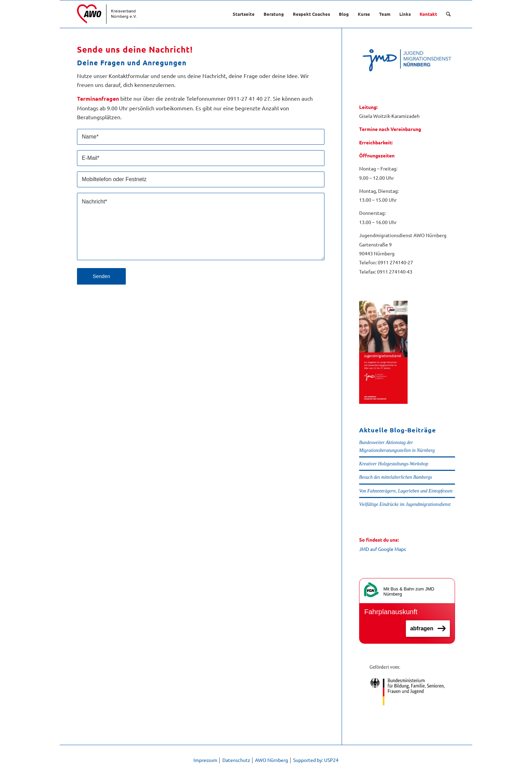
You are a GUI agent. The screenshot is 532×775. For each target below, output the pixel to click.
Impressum (205, 760)
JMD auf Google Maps (383, 549)
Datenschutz (236, 760)
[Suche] (448, 14)
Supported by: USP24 (316, 760)
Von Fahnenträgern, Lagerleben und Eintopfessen (406, 491)
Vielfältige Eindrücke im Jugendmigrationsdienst (405, 504)
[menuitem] (244, 14)
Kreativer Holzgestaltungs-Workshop (394, 464)
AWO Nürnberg (271, 760)
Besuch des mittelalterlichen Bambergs (396, 477)
